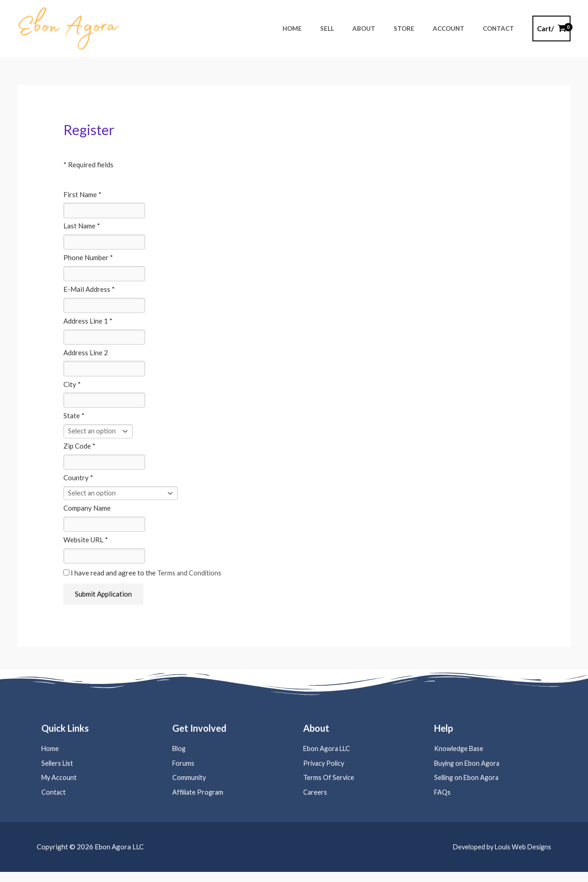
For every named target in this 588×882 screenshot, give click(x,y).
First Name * (82, 194)
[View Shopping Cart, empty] (551, 29)
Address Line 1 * (88, 324)
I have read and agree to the (143, 581)
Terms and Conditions (190, 581)
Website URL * (86, 547)
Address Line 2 (86, 356)
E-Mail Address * (89, 291)
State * (74, 421)
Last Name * (82, 227)
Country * (78, 484)
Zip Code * (79, 451)
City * (72, 388)
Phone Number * (88, 259)
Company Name (87, 515)
